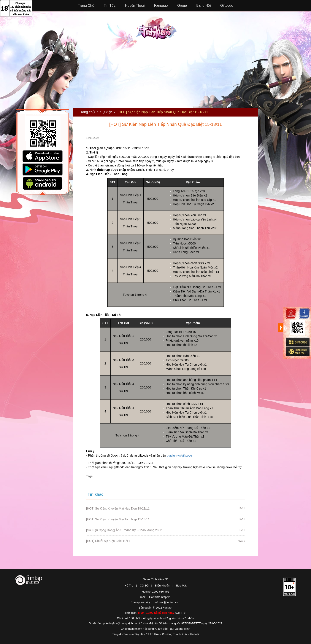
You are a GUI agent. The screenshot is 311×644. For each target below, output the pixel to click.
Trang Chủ (86, 6)
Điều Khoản (162, 586)
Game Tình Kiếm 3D (155, 579)
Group (182, 6)
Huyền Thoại (135, 6)
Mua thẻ (298, 352)
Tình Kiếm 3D (158, 27)
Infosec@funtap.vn (166, 602)
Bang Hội (204, 6)
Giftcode (227, 6)
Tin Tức (110, 6)
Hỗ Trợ (129, 586)
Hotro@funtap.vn (160, 597)
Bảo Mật (181, 586)
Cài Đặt (144, 586)
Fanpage (161, 6)
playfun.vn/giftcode (179, 455)
